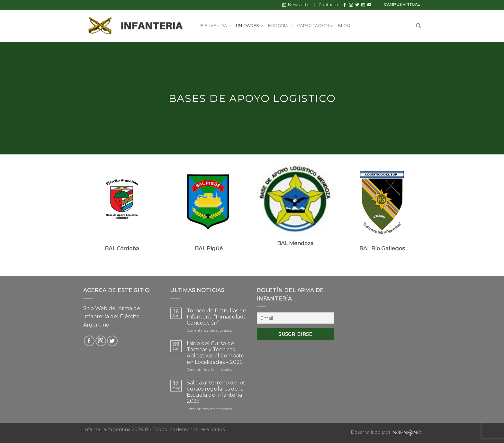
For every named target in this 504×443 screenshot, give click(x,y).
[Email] (295, 318)
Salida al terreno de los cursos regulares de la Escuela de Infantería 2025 (216, 392)
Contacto (328, 5)
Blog (344, 26)
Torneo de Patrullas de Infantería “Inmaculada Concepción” (217, 317)
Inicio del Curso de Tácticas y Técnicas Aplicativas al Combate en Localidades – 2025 (216, 353)
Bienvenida (216, 26)
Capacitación (315, 26)
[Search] (418, 26)
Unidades (250, 26)
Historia (280, 26)
